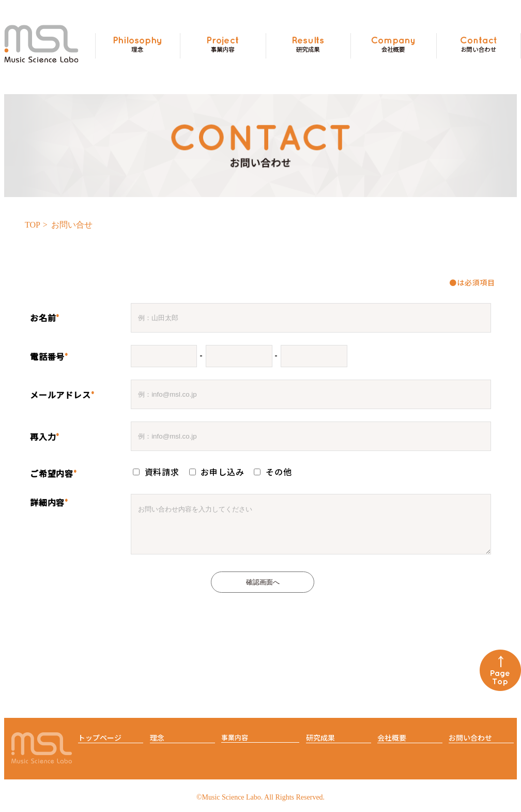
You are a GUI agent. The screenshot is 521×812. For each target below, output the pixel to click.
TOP (33, 225)
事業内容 (235, 745)
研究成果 (320, 745)
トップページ (100, 745)
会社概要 (392, 745)
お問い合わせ (470, 745)
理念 (157, 745)
